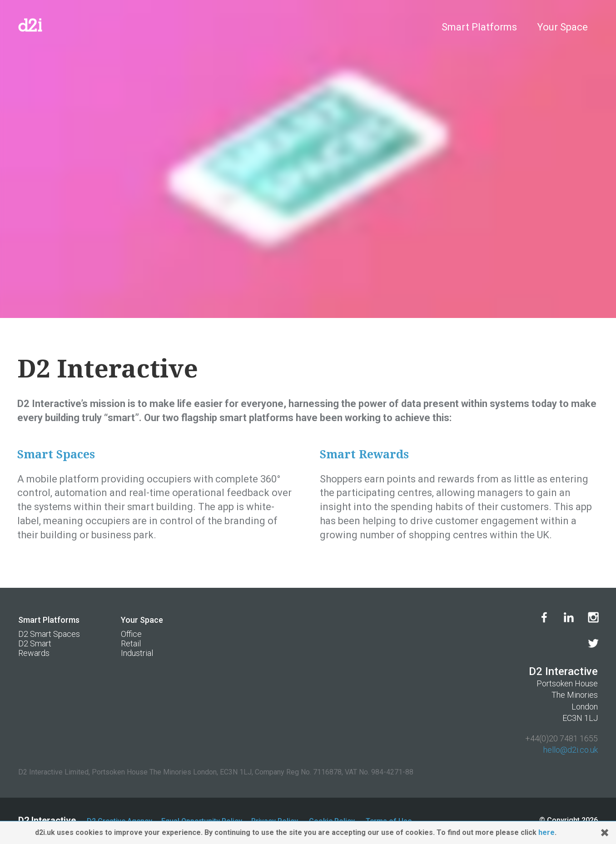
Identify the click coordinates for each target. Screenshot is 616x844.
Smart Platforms (479, 27)
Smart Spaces (56, 454)
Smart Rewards (364, 454)
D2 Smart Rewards (35, 648)
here (546, 832)
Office (131, 634)
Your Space (562, 27)
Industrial (137, 653)
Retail (131, 643)
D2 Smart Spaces (49, 634)
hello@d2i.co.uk (571, 750)
